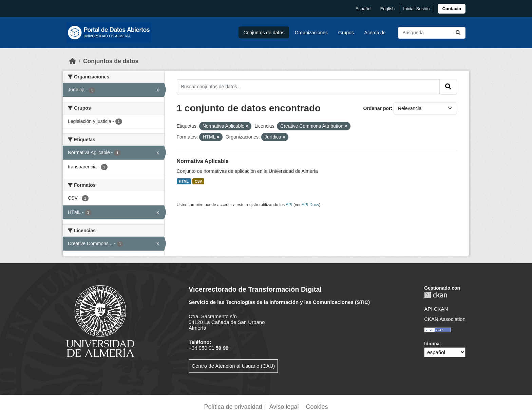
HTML (184, 181)
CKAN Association (445, 319)
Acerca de (375, 33)
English (388, 9)
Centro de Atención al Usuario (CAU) (233, 366)
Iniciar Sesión (416, 9)
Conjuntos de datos (264, 33)
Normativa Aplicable (203, 161)
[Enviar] (458, 33)
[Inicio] (73, 61)
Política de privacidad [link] (233, 407)
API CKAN (436, 309)
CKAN (436, 295)
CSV (198, 181)
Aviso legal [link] (284, 407)
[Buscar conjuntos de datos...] (432, 33)
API (289, 205)
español (364, 9)
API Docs (310, 205)
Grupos (346, 33)
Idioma (432, 344)
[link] (452, 9)
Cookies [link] (317, 407)
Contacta (452, 9)
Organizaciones (311, 33)
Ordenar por (377, 108)
